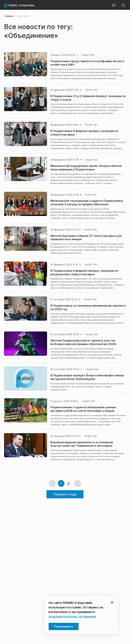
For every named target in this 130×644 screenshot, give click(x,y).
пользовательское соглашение (72, 616)
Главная (9, 16)
